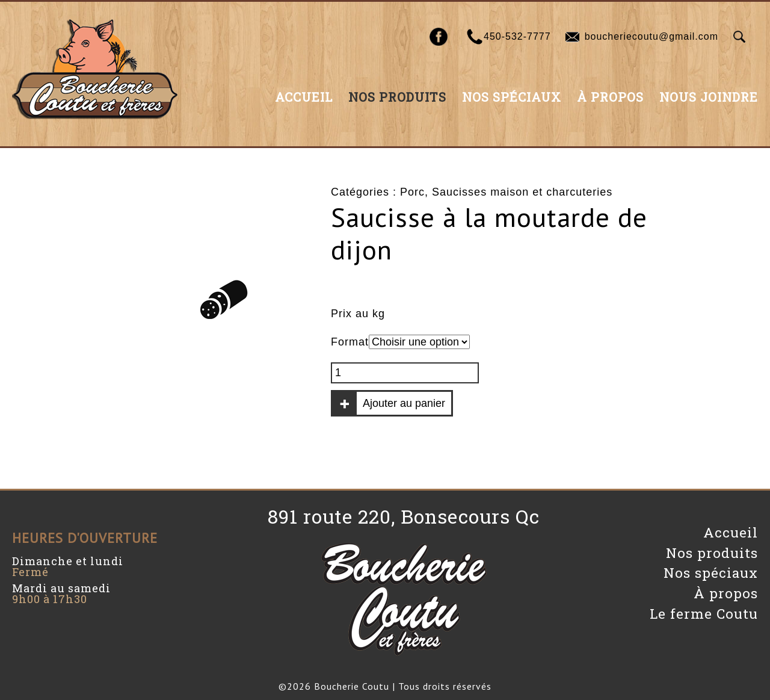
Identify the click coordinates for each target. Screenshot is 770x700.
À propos (610, 97)
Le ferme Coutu (704, 614)
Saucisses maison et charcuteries (522, 192)
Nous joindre (709, 97)
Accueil (304, 97)
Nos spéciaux (512, 97)
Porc (412, 192)
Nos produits (397, 97)
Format (350, 342)
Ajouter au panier (404, 403)
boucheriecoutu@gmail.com (651, 36)
